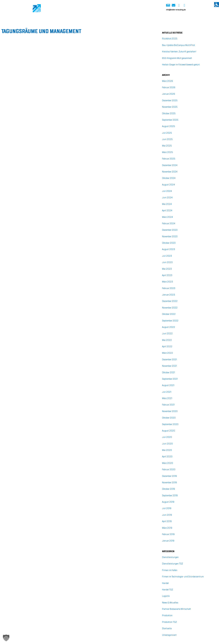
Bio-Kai (71, 18)
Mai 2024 (167, 204)
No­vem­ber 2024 (170, 172)
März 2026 (167, 81)
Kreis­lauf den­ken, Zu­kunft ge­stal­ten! (179, 52)
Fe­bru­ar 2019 (168, 534)
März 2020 (168, 463)
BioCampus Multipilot (134, 18)
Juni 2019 (167, 515)
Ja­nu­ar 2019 (168, 541)
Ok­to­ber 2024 (169, 178)
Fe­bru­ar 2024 (169, 224)
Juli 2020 (167, 437)
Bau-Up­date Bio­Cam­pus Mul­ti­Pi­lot (178, 45)
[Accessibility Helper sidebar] (217, 5)
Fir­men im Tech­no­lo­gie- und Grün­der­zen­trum (183, 577)
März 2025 (167, 152)
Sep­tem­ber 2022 (170, 321)
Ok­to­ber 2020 (169, 418)
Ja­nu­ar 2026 (169, 94)
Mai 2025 (167, 146)
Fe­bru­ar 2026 (169, 88)
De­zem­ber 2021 (169, 360)
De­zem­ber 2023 (170, 230)
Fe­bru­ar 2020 (169, 470)
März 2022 (167, 353)
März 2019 (167, 528)
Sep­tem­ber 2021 (170, 379)
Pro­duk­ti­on (167, 616)
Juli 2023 (167, 256)
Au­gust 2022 (169, 327)
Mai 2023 (167, 269)
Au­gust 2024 (168, 185)
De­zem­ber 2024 (170, 165)
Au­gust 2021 (168, 385)
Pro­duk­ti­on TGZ (169, 622)
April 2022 (167, 347)
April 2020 (167, 457)
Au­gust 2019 (168, 502)
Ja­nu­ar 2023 (169, 295)
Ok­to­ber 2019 (168, 489)
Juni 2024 (167, 198)
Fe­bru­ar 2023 (169, 288)
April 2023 (167, 275)
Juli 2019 (167, 508)
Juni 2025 (167, 139)
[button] (6, 638)
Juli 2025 (167, 133)
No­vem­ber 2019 (169, 483)
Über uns (159, 18)
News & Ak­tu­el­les (170, 603)
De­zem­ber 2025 (170, 101)
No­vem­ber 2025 (170, 107)
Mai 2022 (167, 340)
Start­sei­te (167, 629)
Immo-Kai (108, 18)
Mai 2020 (167, 450)
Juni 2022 (167, 334)
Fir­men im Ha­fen (170, 570)
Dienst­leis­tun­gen (170, 557)
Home (35, 18)
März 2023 (167, 282)
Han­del (165, 583)
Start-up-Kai (89, 18)
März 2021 (167, 398)
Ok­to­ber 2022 (169, 314)
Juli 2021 (167, 392)
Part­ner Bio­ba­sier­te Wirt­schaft (176, 609)
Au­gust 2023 (169, 249)
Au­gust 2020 (169, 431)
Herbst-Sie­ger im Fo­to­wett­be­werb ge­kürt (181, 65)
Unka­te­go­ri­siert (169, 635)
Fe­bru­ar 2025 (169, 159)
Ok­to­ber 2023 (169, 243)
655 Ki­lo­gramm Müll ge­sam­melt (177, 58)
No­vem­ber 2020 (170, 411)
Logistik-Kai (53, 18)
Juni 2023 (167, 262)
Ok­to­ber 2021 (168, 373)
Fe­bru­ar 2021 (168, 405)
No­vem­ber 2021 (169, 366)
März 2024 (167, 217)
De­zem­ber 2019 (169, 476)
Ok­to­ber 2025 (169, 114)
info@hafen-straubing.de (176, 10)
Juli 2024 (167, 191)
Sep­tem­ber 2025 (170, 120)
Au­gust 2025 (169, 126)
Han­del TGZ (168, 590)
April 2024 (167, 211)
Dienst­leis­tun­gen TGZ (172, 564)
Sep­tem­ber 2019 (170, 496)
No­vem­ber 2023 (170, 237)
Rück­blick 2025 (170, 39)
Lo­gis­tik (166, 596)
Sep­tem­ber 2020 (170, 424)
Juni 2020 (167, 444)
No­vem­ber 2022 (170, 308)
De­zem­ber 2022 (170, 301)
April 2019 (167, 521)
